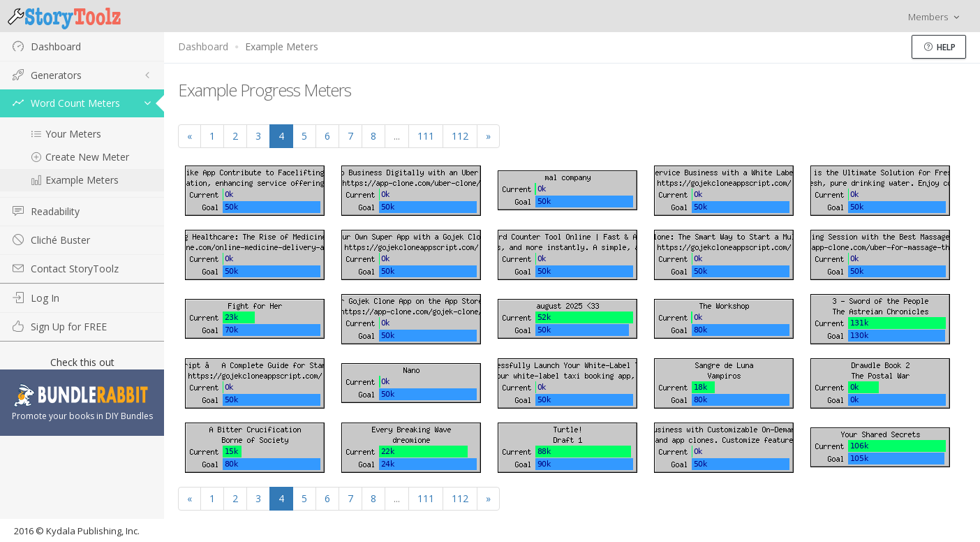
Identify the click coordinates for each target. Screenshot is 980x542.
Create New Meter (80, 157)
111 (426, 136)
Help (940, 47)
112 (460, 136)
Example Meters (74, 180)
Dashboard (203, 46)
